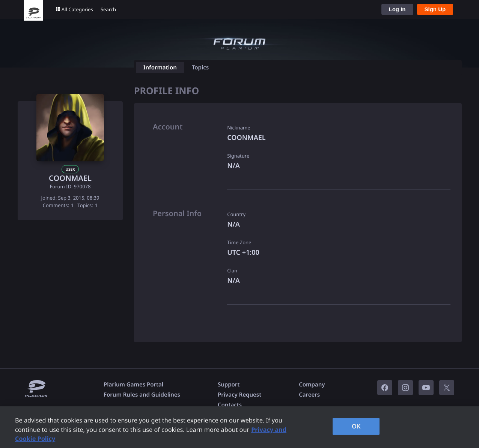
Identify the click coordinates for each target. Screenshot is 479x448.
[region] (239, 427)
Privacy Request (239, 395)
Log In (397, 9)
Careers (309, 395)
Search (108, 9)
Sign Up (435, 9)
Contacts (230, 405)
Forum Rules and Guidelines (142, 395)
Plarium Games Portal (133, 385)
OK (356, 426)
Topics (200, 68)
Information (160, 68)
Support (229, 385)
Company (312, 385)
